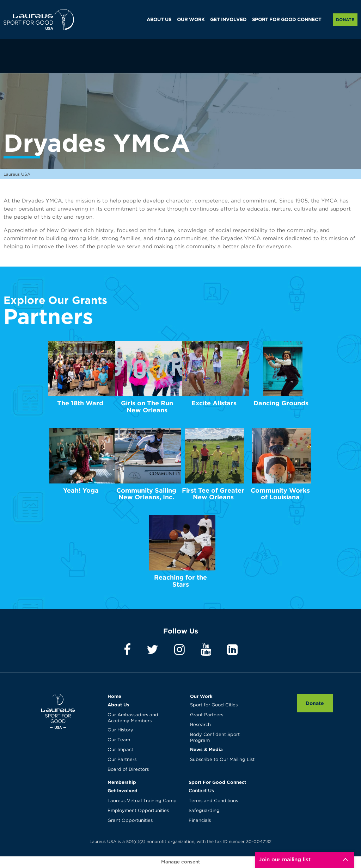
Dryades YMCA (42, 201)
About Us (118, 705)
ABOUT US (159, 20)
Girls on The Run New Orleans (147, 407)
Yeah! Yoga (81, 490)
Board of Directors (128, 770)
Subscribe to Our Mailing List (222, 760)
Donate (345, 20)
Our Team (119, 740)
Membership (122, 782)
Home (114, 696)
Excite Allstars (214, 403)
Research (200, 725)
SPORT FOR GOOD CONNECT (287, 20)
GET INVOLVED (228, 20)
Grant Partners (207, 715)
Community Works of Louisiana (280, 494)
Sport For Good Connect (217, 782)
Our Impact (120, 750)
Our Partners (122, 760)
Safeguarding (204, 811)
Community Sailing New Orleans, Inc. (146, 494)
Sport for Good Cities (214, 705)
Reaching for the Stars (180, 581)
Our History (120, 730)
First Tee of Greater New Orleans (213, 494)
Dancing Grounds (281, 403)
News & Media (206, 749)
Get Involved (123, 791)
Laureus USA (39, 19)
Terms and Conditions (213, 801)
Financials (200, 821)
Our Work (201, 696)
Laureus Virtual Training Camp (142, 801)
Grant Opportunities (130, 821)
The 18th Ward (80, 403)
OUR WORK (191, 20)
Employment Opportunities (138, 811)
